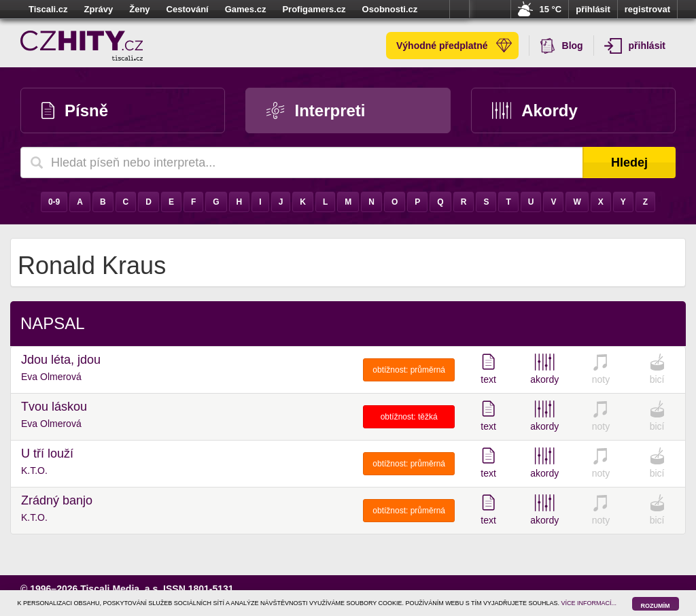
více (459, 10)
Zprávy (99, 9)
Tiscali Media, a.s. (120, 589)
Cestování (188, 9)
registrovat (647, 9)
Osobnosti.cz (390, 9)
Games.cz (246, 9)
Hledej (629, 162)
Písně (75, 110)
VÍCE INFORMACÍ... (589, 603)
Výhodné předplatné (454, 46)
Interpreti (316, 110)
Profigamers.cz (314, 9)
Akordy (535, 110)
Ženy (139, 9)
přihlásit (593, 9)
